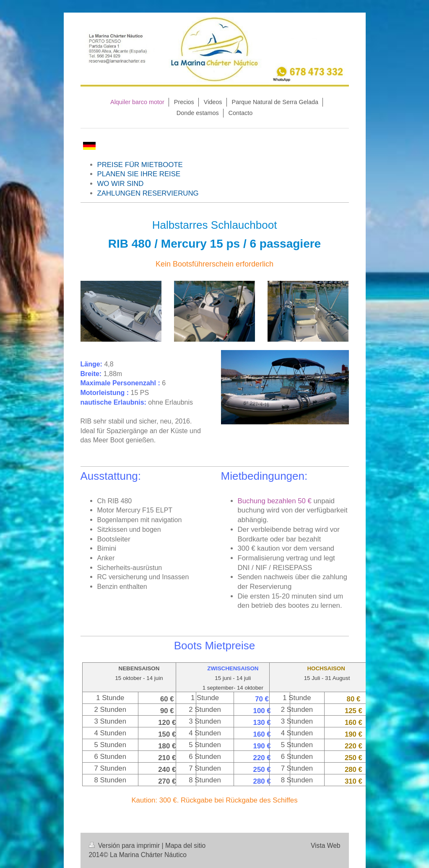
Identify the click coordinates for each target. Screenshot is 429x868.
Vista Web (326, 846)
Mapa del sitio (185, 846)
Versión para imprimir (125, 846)
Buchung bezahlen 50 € (275, 501)
